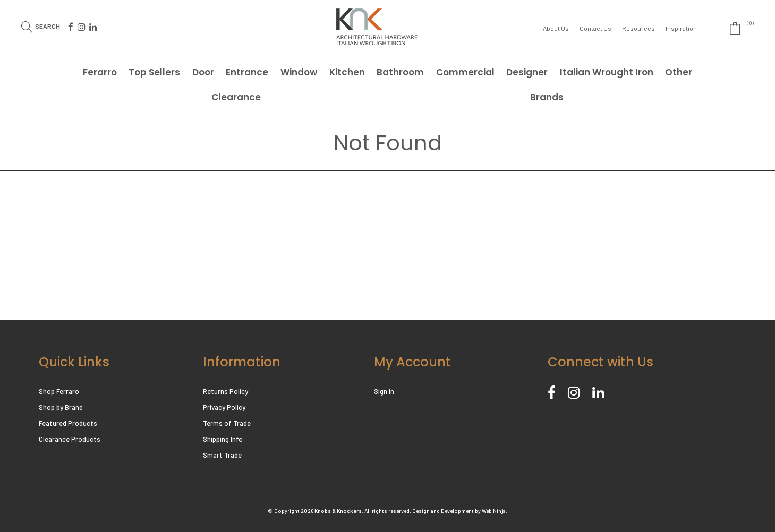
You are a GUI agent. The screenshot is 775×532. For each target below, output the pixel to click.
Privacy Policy (224, 407)
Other (679, 72)
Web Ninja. (495, 511)
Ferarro (100, 72)
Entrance (247, 72)
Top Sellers (154, 72)
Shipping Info (223, 439)
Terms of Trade (227, 423)
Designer (527, 72)
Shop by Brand (61, 407)
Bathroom (400, 72)
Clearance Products (70, 439)
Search (48, 25)
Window (299, 72)
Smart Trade (222, 455)
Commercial (465, 72)
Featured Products (68, 423)
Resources (638, 28)
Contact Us (595, 28)
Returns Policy (225, 391)
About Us (556, 28)
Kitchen (347, 72)
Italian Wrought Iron (607, 72)
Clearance (236, 97)
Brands (547, 97)
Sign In (384, 391)
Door (203, 72)
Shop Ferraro (59, 391)
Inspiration (681, 28)
